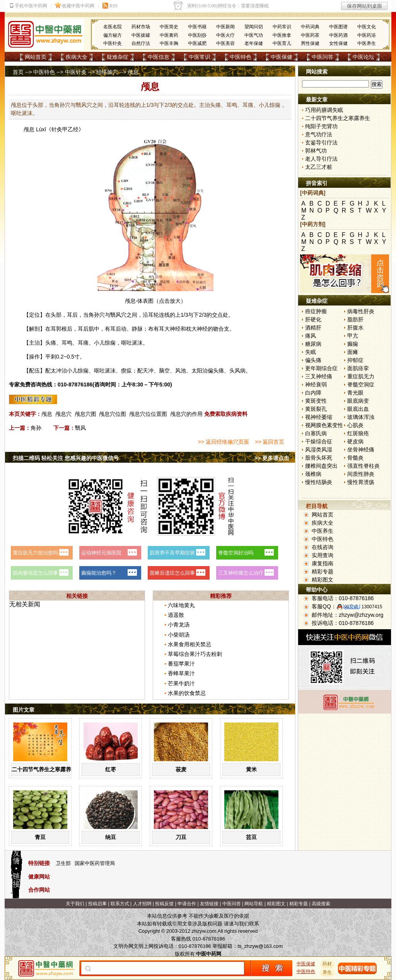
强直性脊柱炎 (364, 466)
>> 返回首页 (270, 442)
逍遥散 (176, 615)
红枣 (111, 769)
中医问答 (323, 57)
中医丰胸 (169, 43)
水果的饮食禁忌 (187, 693)
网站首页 (36, 57)
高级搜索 (321, 904)
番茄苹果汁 (181, 664)
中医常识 (200, 57)
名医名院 (113, 27)
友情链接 (209, 904)
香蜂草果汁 (181, 673)
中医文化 (367, 27)
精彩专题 (323, 572)
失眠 (311, 352)
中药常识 (282, 27)
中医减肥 (197, 43)
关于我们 (75, 904)
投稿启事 (97, 904)
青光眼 (355, 393)
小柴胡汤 (179, 635)
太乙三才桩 (319, 167)
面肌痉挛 (358, 368)
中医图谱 (338, 27)
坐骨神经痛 (361, 450)
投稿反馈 (164, 904)
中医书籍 (197, 27)
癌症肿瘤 (316, 311)
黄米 (251, 769)
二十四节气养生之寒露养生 (44, 769)
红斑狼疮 (358, 433)
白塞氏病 (316, 433)
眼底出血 (358, 409)
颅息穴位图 (113, 414)
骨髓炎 (355, 458)
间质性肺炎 (361, 474)
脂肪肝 (355, 319)
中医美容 (225, 43)
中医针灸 (113, 43)
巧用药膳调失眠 (324, 110)
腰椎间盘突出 (321, 466)
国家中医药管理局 (95, 863)
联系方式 (120, 904)
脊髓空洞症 (361, 384)
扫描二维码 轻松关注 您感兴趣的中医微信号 (66, 458)
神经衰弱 (316, 384)
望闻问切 (254, 27)
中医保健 (282, 57)
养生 (328, 972)
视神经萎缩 (319, 417)
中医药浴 (367, 35)
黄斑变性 (316, 401)
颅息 (29, 129)
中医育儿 (282, 43)
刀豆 (181, 837)
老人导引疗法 (321, 159)
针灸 (57, 129)
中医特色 (241, 57)
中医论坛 (364, 57)
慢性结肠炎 (319, 482)
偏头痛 (313, 360)
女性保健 (338, 43)
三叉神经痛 (319, 376)
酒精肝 (313, 328)
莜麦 (181, 769)
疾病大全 (77, 57)
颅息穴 (63, 414)
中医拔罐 (141, 35)
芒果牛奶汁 (181, 683)
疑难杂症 (118, 57)
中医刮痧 (197, 35)
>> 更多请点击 (272, 458)
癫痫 (353, 344)
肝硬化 (313, 319)
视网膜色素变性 (324, 425)
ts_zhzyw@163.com (260, 946)
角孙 (94, 315)
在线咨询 (323, 547)
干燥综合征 (319, 441)
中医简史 (169, 27)
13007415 (372, 607)
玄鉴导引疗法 (321, 142)
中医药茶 (310, 35)
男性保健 (310, 43)
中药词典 (310, 27)
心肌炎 (355, 425)
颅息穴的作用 (186, 414)
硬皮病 (355, 441)
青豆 (40, 837)
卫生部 (63, 863)
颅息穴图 (85, 414)
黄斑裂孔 (316, 409)
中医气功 (254, 35)
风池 (181, 371)
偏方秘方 (113, 35)
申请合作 (187, 904)
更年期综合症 (321, 368)
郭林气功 (316, 151)
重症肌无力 (361, 376)
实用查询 (323, 555)
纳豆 (111, 837)
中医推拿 (282, 35)
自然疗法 (141, 43)
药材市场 (141, 27)
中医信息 (159, 57)
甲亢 (353, 336)
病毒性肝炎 (361, 311)
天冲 (148, 371)
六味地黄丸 (181, 605)
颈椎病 (313, 474)
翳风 (116, 315)
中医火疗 (225, 35)
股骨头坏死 (319, 458)
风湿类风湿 (319, 450)
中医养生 (367, 43)
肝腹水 (355, 328)
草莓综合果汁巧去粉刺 (195, 654)
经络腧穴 (107, 72)
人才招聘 (142, 904)
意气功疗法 (319, 134)
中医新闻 (225, 27)
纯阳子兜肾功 (321, 126)
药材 (328, 964)
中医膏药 (169, 35)
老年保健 (254, 43)
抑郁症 (355, 360)
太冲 (56, 371)
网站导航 (254, 904)
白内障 (313, 393)
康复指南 (323, 563)
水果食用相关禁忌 (189, 644)
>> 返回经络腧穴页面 (223, 442)
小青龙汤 (179, 625)
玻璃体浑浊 (361, 417)
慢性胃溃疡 (361, 482)
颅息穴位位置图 (148, 414)
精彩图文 (323, 580)
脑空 (164, 371)
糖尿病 (313, 344)
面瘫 (353, 352)
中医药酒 (338, 35)
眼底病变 (358, 401)
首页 (18, 72)
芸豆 (251, 837)
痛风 (311, 336)
